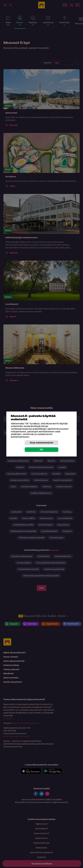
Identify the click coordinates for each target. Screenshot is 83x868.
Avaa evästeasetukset (41, 443)
